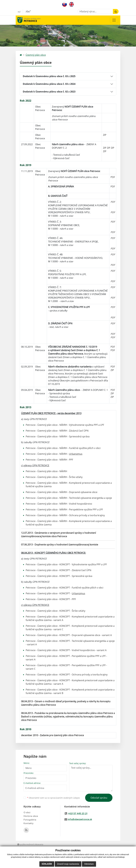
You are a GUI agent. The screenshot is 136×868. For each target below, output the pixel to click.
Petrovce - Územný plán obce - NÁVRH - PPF (49, 460)
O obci (27, 813)
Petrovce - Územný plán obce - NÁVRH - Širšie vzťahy (54, 477)
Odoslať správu (99, 798)
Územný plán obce (36, 55)
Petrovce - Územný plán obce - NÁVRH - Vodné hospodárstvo (59, 504)
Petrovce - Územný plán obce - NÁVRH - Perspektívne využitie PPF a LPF (64, 509)
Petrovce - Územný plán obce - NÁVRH (46, 471)
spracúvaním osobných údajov (65, 798)
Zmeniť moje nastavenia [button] (68, 864)
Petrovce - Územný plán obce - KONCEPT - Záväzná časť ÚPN (59, 570)
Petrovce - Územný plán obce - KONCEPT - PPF (51, 599)
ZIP (105, 135)
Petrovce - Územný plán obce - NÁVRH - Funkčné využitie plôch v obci (63, 448)
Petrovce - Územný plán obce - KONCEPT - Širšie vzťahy (56, 611)
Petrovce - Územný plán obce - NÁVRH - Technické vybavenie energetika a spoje (69, 498)
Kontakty (28, 823)
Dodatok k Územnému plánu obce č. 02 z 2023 (49, 92)
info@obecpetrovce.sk (80, 819)
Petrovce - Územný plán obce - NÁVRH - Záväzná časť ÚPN (57, 431)
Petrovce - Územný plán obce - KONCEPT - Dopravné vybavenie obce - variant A (69, 635)
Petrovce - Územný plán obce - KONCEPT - (55, 593)
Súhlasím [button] (47, 864)
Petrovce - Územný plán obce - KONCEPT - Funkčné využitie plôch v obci (65, 588)
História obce (31, 816)
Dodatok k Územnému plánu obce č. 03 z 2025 (49, 76)
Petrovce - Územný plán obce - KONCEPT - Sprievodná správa (59, 576)
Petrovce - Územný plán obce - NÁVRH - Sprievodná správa (58, 436)
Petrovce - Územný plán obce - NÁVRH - (54, 454)
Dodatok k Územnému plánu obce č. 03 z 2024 (49, 84)
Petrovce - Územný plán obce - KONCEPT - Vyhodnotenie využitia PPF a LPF (66, 564)
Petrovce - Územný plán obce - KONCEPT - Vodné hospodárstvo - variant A (66, 650)
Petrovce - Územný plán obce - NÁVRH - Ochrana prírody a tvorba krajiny (65, 515)
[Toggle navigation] (114, 20)
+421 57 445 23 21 (78, 814)
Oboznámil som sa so (53, 798)
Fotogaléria (30, 820)
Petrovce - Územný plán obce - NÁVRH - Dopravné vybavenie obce (62, 492)
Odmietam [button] (89, 864)
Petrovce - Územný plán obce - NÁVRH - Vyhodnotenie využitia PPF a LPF (65, 425)
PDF (113, 177)
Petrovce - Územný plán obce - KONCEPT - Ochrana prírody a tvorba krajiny (67, 675)
